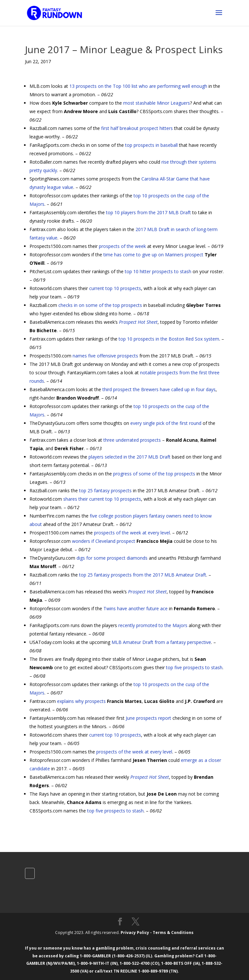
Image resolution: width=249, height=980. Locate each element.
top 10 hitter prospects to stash (158, 271)
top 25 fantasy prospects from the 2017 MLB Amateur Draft (143, 575)
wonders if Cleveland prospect (104, 541)
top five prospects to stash (194, 667)
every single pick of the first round (166, 423)
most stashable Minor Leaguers (157, 103)
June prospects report (148, 718)
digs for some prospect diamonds (112, 558)
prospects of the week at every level (132, 533)
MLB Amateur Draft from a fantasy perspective (161, 642)
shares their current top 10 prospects (102, 499)
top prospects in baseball (151, 145)
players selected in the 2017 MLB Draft (130, 457)
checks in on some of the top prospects (100, 305)
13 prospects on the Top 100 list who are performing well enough (138, 86)
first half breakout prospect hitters (137, 128)
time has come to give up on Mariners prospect (153, 255)
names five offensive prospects (105, 356)
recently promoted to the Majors (153, 625)
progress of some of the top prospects (154, 474)
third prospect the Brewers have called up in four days (159, 389)
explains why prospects (81, 701)
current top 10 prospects (115, 288)
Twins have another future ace (136, 608)
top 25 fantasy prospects (105, 490)
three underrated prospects (132, 440)
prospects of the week (122, 246)
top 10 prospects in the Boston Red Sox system (169, 339)
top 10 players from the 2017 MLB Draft (148, 212)
